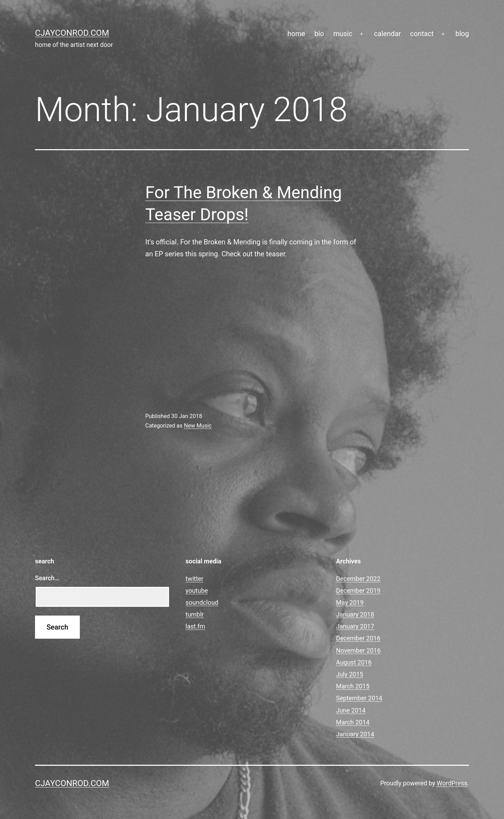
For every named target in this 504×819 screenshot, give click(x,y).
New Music (198, 426)
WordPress (452, 783)
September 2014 (359, 698)
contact (422, 34)
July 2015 (350, 674)
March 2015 (353, 686)
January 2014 (355, 734)
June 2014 (351, 710)
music (343, 34)
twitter (194, 579)
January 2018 (355, 614)
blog (462, 34)
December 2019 (358, 591)
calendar (388, 34)
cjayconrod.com (72, 33)
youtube (197, 591)
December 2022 (358, 579)
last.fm (195, 626)
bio (319, 34)
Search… (47, 578)
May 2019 (350, 602)
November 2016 (358, 650)
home (296, 34)
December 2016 (358, 638)
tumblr (195, 614)
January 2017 (355, 626)
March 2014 (353, 722)
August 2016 (354, 662)
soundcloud (202, 602)
